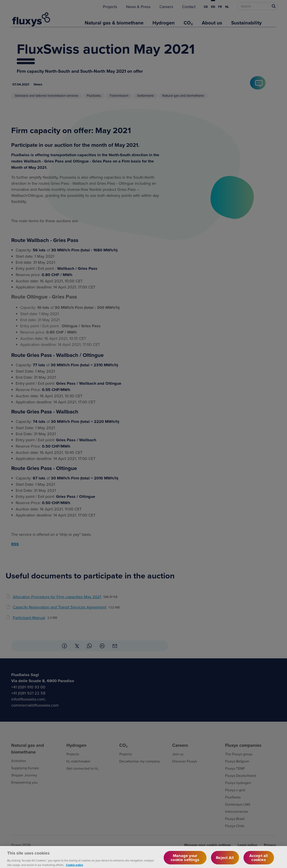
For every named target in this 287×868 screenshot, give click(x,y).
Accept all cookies (259, 860)
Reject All (225, 860)
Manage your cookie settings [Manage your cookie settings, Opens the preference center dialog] (185, 860)
